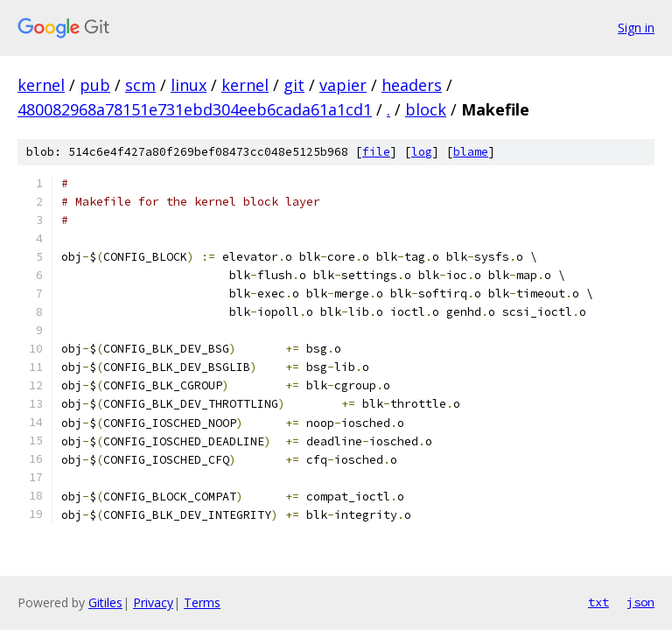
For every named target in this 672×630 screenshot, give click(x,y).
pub (95, 85)
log (422, 152)
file (376, 152)
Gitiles (105, 602)
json (640, 602)
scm (140, 85)
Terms (202, 602)
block (426, 109)
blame (471, 152)
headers (412, 85)
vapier (343, 85)
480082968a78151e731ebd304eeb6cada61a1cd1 (195, 109)
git (294, 85)
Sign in (636, 28)
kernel (41, 85)
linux (189, 85)
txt (598, 602)
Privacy (153, 602)
